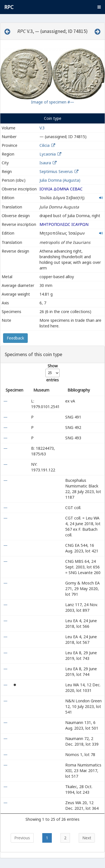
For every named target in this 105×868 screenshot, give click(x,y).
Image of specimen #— (53, 102)
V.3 (42, 128)
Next (87, 838)
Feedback (15, 338)
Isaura (45, 163)
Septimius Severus (56, 171)
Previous (22, 838)
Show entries (53, 373)
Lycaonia (48, 154)
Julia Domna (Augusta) (60, 180)
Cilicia (45, 145)
